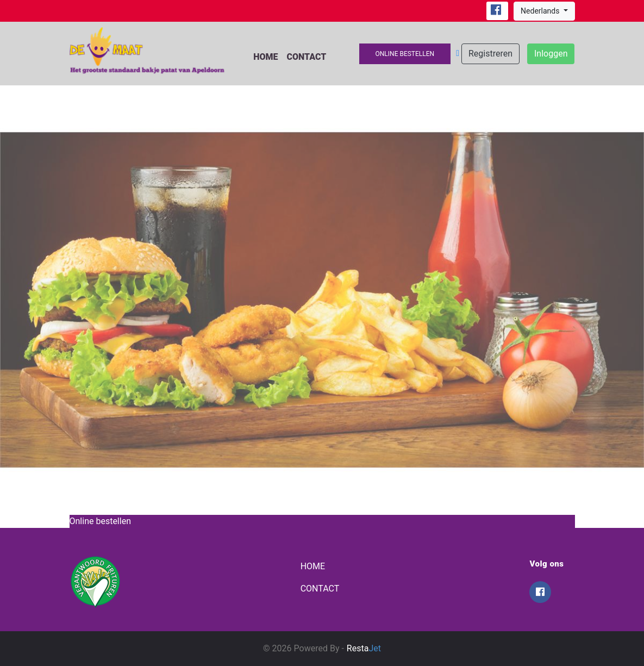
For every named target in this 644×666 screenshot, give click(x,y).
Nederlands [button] (541, 11)
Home (265, 57)
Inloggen (551, 54)
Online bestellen (405, 54)
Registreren (490, 54)
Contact (306, 57)
